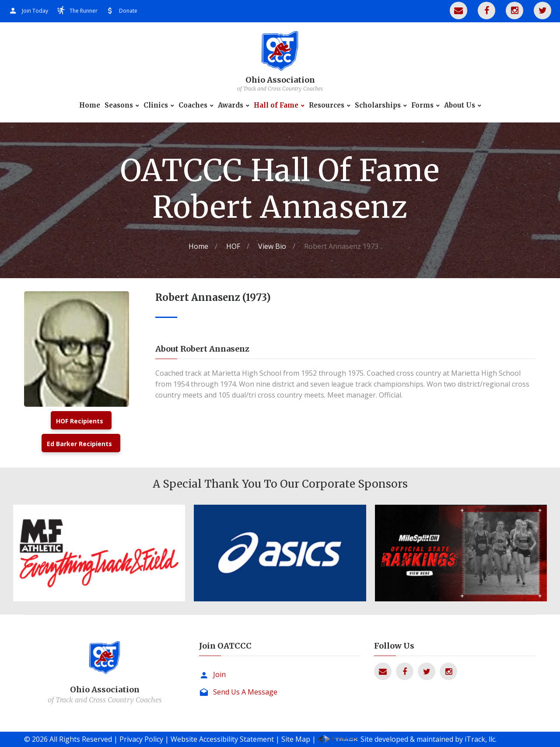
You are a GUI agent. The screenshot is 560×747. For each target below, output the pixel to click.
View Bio (272, 246)
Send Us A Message (245, 692)
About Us (460, 105)
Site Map (296, 739)
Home (90, 105)
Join (219, 674)
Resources (327, 105)
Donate (128, 11)
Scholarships (378, 105)
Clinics (156, 105)
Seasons (119, 105)
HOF (233, 246)
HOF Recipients (80, 421)
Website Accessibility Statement (222, 739)
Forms (422, 105)
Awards (231, 105)
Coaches (193, 105)
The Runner (84, 11)
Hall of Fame (276, 105)
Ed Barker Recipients (79, 444)
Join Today (35, 11)
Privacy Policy (141, 739)
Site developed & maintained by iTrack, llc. (429, 739)
